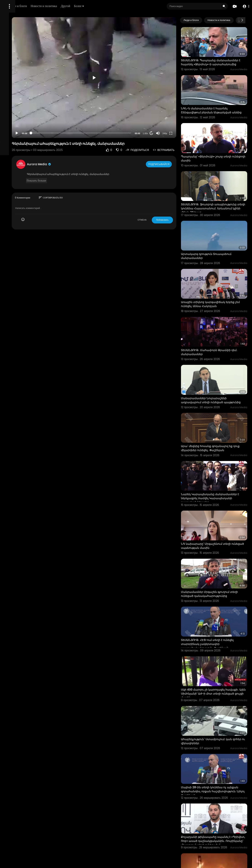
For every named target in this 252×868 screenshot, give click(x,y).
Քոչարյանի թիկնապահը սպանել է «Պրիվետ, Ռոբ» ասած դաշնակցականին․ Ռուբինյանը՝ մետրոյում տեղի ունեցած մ (219, 747)
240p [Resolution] (178, 133)
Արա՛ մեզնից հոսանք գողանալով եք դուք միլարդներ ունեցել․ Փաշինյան (220, 399)
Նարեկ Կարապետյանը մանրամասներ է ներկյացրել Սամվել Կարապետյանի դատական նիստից (220, 443)
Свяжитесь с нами (24, 130)
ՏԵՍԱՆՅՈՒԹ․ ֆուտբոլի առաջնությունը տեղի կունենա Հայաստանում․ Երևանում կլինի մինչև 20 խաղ (217, 190)
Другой (116, 6)
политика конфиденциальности (23, 125)
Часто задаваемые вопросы (21, 116)
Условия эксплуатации (18, 121)
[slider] (110, 133)
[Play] (61, 133)
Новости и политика (94, 6)
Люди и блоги (68, 6)
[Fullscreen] (184, 133)
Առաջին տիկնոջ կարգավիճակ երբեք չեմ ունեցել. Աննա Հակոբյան (220, 271)
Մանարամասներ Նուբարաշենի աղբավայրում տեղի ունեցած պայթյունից (217, 357)
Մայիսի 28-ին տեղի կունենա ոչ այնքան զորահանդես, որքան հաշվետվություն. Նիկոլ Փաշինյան (218, 701)
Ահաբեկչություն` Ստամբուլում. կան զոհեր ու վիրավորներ (220, 657)
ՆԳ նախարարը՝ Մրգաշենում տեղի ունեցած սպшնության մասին (219, 485)
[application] (123, 78)
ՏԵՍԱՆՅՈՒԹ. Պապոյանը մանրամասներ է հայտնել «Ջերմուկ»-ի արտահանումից (216, 58)
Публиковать (176, 220)
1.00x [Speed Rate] (159, 133)
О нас (8, 130)
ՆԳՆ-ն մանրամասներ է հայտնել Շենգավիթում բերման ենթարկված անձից (219, 102)
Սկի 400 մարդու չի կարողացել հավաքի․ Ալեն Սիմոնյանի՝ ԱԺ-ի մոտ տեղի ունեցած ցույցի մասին (220, 616)
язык (25, 134)
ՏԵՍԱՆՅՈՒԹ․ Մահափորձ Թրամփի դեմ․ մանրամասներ (219, 313)
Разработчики (13, 134)
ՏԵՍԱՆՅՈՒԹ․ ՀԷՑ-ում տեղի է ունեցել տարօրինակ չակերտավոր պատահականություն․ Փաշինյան (221, 572)
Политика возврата (16, 112)
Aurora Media (84, 164)
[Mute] (171, 133)
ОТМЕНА (155, 220)
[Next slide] (242, 20)
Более (129, 6)
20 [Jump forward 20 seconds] (165, 133)
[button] (245, 6)
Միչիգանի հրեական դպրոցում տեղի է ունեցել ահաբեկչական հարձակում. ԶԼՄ (221, 831)
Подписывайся (173, 164)
